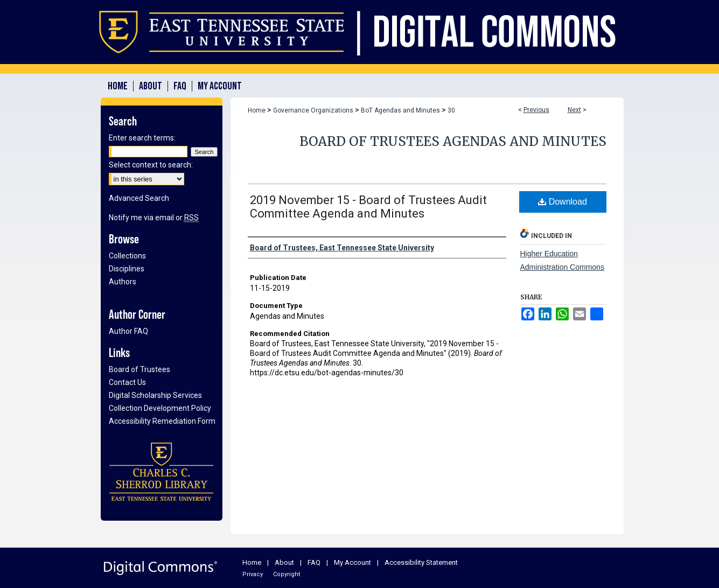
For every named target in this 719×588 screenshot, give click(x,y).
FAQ (314, 562)
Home (257, 110)
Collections (127, 256)
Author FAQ (128, 331)
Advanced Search (139, 198)
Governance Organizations (313, 110)
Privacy (253, 574)
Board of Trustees (139, 369)
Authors (123, 282)
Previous (536, 110)
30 (451, 110)
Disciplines (127, 269)
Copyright (287, 574)
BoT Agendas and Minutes (400, 110)
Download (563, 202)
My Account (352, 562)
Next (574, 110)
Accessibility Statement (421, 562)
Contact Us (127, 382)
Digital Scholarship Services (155, 395)
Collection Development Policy (160, 408)
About (284, 562)
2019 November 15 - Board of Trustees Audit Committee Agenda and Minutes (368, 207)
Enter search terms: (142, 138)
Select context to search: (151, 165)
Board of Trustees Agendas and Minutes (453, 141)
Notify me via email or (154, 218)
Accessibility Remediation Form (162, 421)
